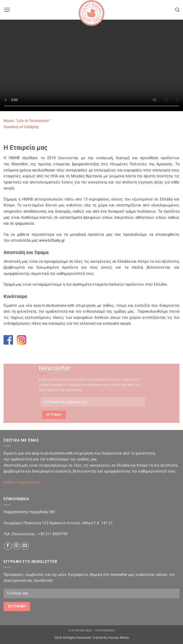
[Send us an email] (25, 546)
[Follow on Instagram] (16, 546)
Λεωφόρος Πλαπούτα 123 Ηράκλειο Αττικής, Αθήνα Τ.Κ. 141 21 (58, 523)
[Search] (177, 10)
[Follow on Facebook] (8, 546)
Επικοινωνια (105, 631)
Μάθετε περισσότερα (22, 482)
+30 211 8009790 (53, 534)
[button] (7, 10)
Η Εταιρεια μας (80, 631)
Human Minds (119, 638)
